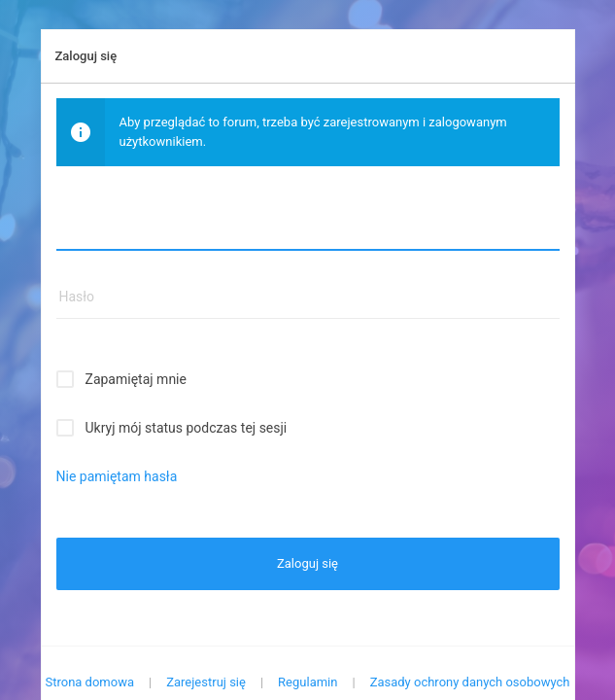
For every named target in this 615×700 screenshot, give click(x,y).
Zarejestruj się (206, 682)
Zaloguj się (307, 563)
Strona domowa (89, 682)
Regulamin (307, 682)
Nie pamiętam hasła (117, 476)
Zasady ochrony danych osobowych (470, 682)
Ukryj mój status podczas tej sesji (187, 428)
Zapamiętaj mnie (136, 379)
